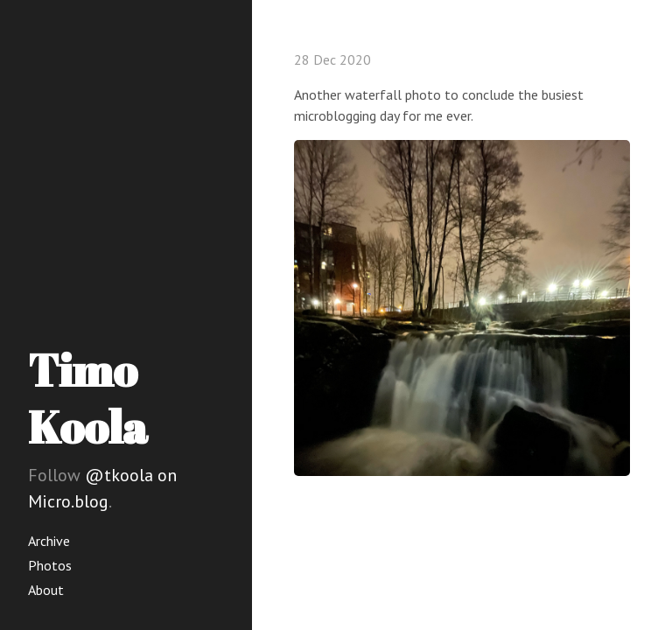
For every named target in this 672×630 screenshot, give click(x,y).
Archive (49, 541)
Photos (50, 565)
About (46, 590)
